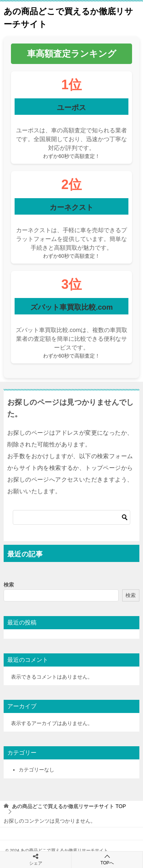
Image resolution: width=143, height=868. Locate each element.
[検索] (71, 517)
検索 (9, 585)
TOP (69, 806)
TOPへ (107, 859)
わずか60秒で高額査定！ (71, 156)
